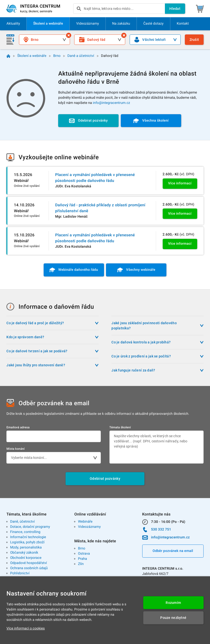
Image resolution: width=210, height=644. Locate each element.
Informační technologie (28, 537)
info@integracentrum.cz (112, 103)
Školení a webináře (32, 56)
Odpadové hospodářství (28, 563)
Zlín (81, 564)
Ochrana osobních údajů (29, 568)
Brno (57, 56)
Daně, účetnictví (22, 522)
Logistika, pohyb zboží (27, 542)
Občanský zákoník (24, 553)
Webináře (85, 522)
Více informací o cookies (26, 628)
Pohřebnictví (20, 573)
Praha (82, 559)
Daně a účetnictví (81, 56)
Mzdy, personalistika (26, 547)
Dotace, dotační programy (30, 527)
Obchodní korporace (26, 558)
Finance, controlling (25, 532)
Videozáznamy (89, 527)
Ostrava (84, 554)
